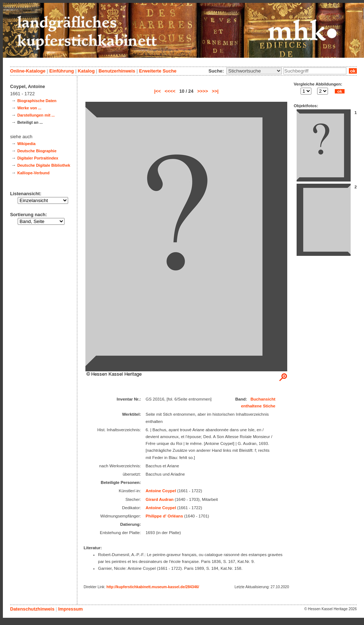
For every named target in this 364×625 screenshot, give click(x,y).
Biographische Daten (37, 101)
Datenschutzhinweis (32, 609)
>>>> (203, 91)
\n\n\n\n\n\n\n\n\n (254, 71)
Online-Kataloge (28, 71)
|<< (158, 91)
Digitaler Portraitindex (38, 158)
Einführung (62, 71)
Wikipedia (26, 144)
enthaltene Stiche (258, 406)
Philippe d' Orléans (164, 516)
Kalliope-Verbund (33, 173)
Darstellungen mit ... (36, 115)
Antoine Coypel (161, 491)
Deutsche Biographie (37, 151)
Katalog (86, 71)
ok (353, 71)
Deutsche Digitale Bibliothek (44, 165)
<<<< (170, 91)
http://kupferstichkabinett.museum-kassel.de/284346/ (153, 587)
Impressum (70, 609)
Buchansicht (263, 399)
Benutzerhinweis (117, 71)
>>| (215, 91)
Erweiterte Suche (158, 71)
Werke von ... (29, 108)
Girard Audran (160, 499)
